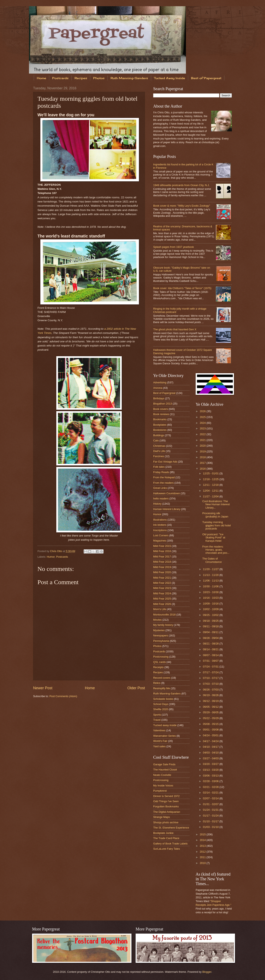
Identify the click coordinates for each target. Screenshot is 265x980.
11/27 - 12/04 (211, 496)
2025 (203, 417)
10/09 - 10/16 (211, 604)
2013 (203, 846)
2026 (203, 411)
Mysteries (159, 630)
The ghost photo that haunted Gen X (175, 329)
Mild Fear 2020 (162, 572)
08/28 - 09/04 (211, 638)
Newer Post (43, 688)
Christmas (159, 446)
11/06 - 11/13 (211, 581)
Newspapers (161, 635)
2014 (203, 840)
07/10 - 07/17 (211, 678)
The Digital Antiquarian (167, 812)
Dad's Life (159, 451)
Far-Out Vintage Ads (165, 462)
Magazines (160, 541)
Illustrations (160, 520)
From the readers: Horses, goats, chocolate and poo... (216, 550)
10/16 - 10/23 (211, 598)
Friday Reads (161, 472)
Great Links (160, 488)
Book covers (161, 409)
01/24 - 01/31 (211, 810)
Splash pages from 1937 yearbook (173, 247)
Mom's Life (160, 609)
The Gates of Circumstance (212, 560)
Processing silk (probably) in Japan (215, 515)
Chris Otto (57, 551)
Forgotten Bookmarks (166, 806)
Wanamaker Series (164, 736)
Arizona (158, 388)
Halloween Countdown (167, 493)
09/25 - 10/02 (211, 615)
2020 (203, 446)
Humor (51, 557)
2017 (203, 463)
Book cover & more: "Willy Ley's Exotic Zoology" (182, 206)
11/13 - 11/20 (211, 575)
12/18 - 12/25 (211, 479)
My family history (163, 625)
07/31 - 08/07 (211, 661)
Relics (157, 683)
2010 (203, 863)
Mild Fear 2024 (162, 593)
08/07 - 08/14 (211, 655)
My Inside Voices (163, 786)
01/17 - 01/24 (211, 816)
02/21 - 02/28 (211, 787)
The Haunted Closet (165, 770)
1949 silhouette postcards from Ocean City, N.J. (181, 185)
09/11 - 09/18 (211, 626)
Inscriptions (160, 530)
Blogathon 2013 (163, 404)
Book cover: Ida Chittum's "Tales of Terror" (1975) (182, 288)
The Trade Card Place (166, 838)
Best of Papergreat (206, 78)
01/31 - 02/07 (211, 804)
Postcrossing (161, 657)
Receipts (158, 667)
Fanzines (159, 456)
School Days (161, 704)
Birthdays (159, 398)
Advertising (160, 382)
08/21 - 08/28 (211, 644)
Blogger (207, 972)
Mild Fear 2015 (162, 546)
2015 (203, 834)
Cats (156, 440)
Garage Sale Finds (164, 764)
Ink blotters (160, 525)
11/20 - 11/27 (211, 569)
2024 (203, 423)
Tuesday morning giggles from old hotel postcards (216, 525)
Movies (157, 620)
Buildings (159, 435)
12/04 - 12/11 (211, 491)
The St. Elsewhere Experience (171, 828)
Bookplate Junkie (163, 833)
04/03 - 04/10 (211, 753)
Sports (157, 715)
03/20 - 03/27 (211, 764)
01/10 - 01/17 (211, 821)
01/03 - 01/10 (211, 827)
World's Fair (160, 741)
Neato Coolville (162, 775)
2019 (203, 451)
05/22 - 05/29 (211, 718)
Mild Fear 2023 (162, 588)
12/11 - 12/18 (211, 485)
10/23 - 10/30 (211, 592)
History (157, 504)
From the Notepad (164, 477)
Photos (99, 78)
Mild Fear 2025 (162, 599)
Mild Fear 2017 (162, 557)
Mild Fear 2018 (162, 562)
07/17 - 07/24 (211, 672)
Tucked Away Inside (170, 78)
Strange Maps (161, 817)
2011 (203, 857)
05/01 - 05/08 (211, 730)
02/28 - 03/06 (211, 781)
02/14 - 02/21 (211, 793)
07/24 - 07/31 (211, 667)
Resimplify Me (162, 688)
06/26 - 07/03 (211, 690)
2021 (203, 440)
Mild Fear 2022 (162, 583)
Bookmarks (160, 419)
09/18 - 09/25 (211, 621)
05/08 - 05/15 (211, 724)
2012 (203, 852)
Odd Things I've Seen (166, 801)
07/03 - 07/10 (211, 684)
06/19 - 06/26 (211, 695)
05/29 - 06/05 (211, 712)
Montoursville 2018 (164, 615)
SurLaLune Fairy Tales (167, 849)
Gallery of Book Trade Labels (170, 844)
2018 (203, 457)
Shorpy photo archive (166, 822)
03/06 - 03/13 (211, 776)
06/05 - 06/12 (211, 707)
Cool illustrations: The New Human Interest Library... (216, 504)
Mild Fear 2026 (162, 604)
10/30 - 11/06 (211, 586)
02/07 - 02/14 (211, 798)
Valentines (159, 730)
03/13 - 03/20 (211, 770)
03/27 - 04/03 (211, 758)
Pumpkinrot (160, 791)
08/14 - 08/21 (211, 649)
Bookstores (160, 430)
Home (42, 78)
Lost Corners (161, 535)
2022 (203, 434)
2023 (203, 428)
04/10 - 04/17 (211, 747)
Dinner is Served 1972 (166, 796)
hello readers (161, 498)
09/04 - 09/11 (211, 632)
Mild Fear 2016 (162, 551)
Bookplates (160, 425)
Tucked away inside (165, 725)
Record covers (162, 678)
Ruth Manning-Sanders (129, 78)
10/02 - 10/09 (211, 609)
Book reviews (161, 414)
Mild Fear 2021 (162, 578)
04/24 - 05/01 (211, 735)
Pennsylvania (161, 641)
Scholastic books (163, 699)
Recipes (81, 78)
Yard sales (159, 746)
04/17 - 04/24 (211, 741)
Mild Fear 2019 (162, 567)
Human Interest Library (167, 509)
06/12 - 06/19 (211, 701)
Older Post (136, 688)
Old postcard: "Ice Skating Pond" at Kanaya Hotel (214, 538)
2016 (203, 469)
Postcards (60, 78)
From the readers (163, 483)
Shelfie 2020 (161, 709)
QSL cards (159, 662)
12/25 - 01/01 (211, 473)
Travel (157, 720)
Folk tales (159, 467)
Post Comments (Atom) (63, 696)
